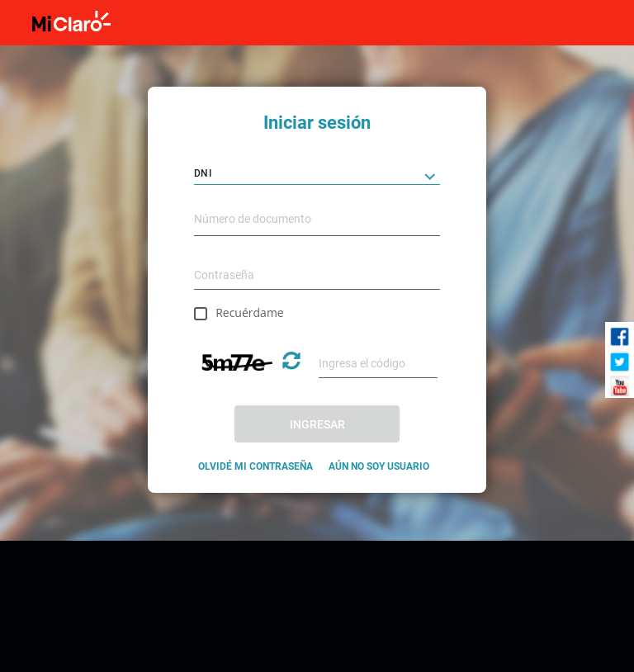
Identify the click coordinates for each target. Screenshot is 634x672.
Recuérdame (250, 312)
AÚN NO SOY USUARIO (379, 466)
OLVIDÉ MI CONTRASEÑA (255, 466)
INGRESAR (317, 424)
